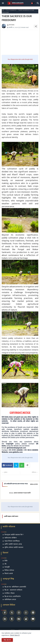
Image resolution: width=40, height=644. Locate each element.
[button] (33, 3)
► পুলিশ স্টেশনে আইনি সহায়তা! (13, 547)
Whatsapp (22, 465)
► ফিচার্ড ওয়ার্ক (8, 574)
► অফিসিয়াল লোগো (9, 600)
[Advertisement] (20, 42)
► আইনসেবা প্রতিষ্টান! (10, 538)
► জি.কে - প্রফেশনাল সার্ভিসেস (12, 590)
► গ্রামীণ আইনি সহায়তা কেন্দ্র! (12, 544)
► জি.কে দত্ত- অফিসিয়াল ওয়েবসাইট (14, 587)
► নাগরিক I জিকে (9, 593)
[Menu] (3, 3)
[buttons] (5, 613)
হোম (3, 10)
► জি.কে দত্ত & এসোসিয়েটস (12, 597)
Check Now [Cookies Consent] (14, 635)
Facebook (9, 465)
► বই (4, 564)
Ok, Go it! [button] (7, 640)
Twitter (16, 465)
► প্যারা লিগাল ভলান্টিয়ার (11, 541)
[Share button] (27, 465)
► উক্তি (5, 561)
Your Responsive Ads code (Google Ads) (20, 59)
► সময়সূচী (6, 567)
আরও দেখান (34, 484)
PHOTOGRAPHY (11, 10)
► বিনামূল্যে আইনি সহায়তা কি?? (13, 535)
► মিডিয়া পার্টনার (8, 570)
